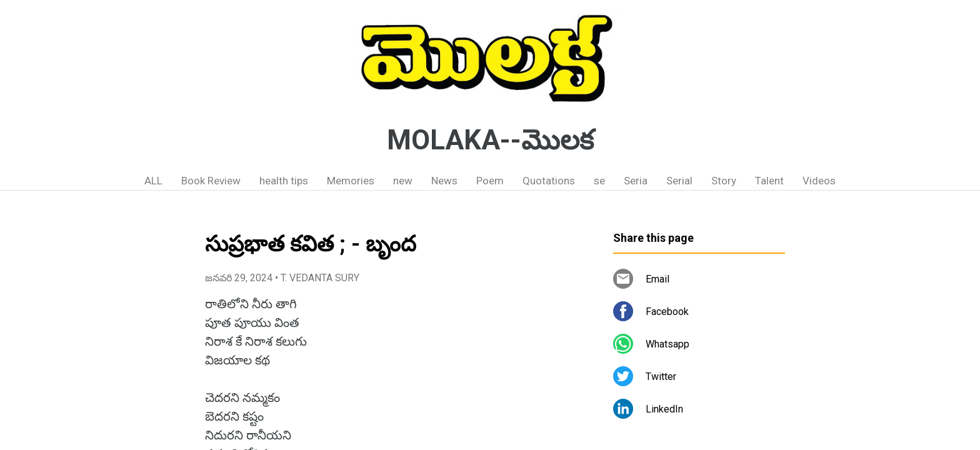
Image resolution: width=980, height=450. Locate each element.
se (599, 181)
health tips (284, 181)
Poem (490, 181)
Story (724, 181)
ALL (153, 181)
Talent (769, 181)
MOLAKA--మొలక (490, 140)
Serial (679, 181)
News (444, 181)
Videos (819, 181)
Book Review (211, 181)
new (403, 181)
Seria (636, 181)
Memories (351, 181)
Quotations (549, 181)
